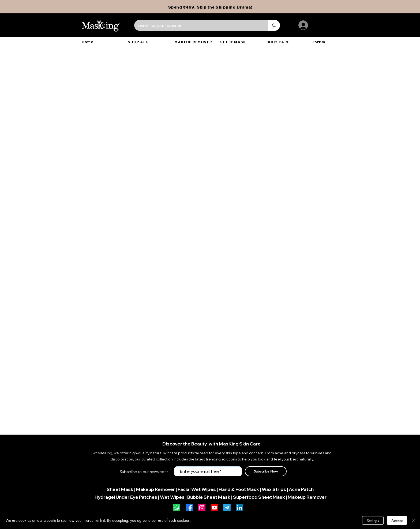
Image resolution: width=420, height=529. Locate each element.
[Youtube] (214, 508)
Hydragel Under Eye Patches (126, 497)
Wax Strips (274, 489)
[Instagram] (202, 508)
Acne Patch (301, 489)
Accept (397, 521)
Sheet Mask (120, 489)
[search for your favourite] (197, 25)
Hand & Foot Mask (239, 489)
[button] (194, 42)
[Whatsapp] (177, 508)
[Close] (414, 520)
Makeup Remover (155, 489)
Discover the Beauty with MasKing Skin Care (211, 444)
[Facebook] (189, 508)
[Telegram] (227, 508)
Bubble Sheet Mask (209, 497)
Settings (373, 521)
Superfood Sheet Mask (259, 497)
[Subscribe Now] (266, 471)
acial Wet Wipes (198, 489)
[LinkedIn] (240, 508)
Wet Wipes (172, 497)
